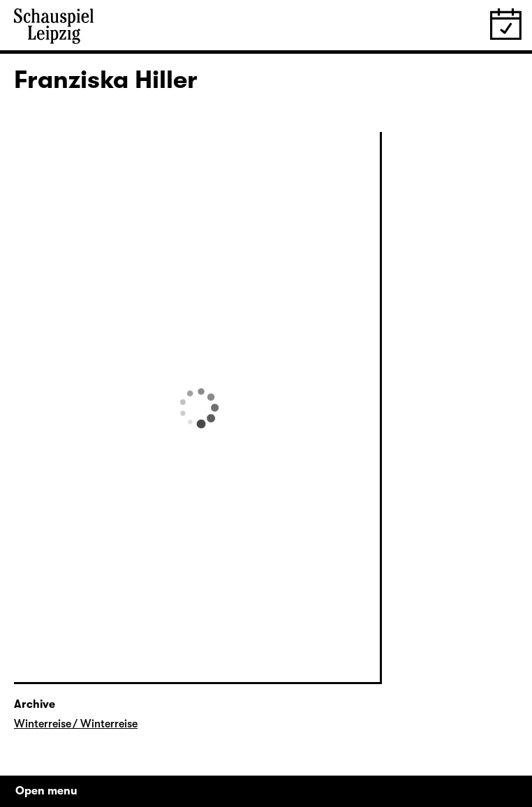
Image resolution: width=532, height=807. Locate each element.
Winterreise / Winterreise (76, 724)
